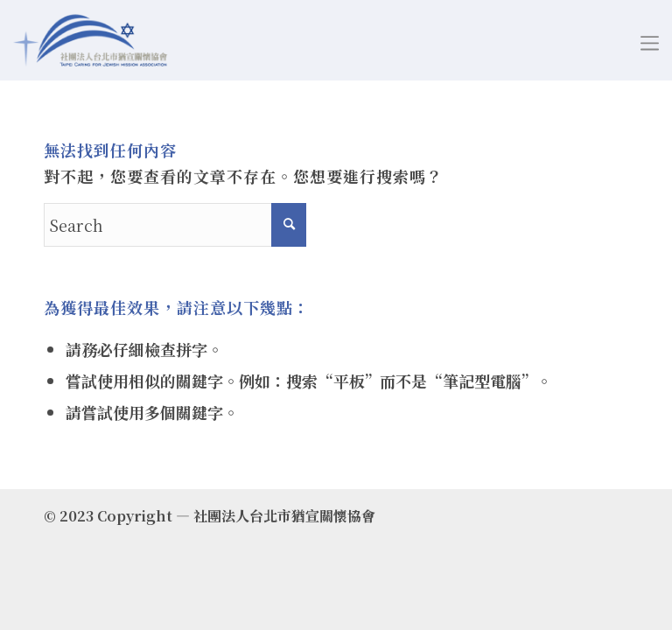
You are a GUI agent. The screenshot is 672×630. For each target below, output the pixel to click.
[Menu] (650, 40)
